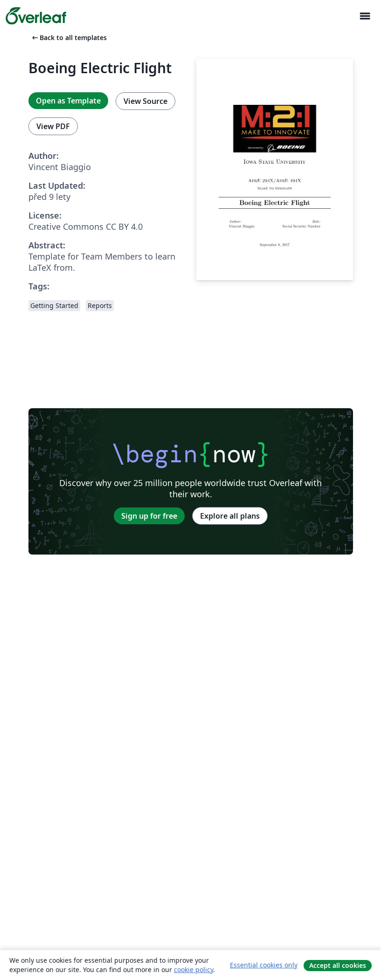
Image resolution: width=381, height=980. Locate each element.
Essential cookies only (264, 965)
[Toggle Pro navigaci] (365, 16)
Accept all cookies (338, 965)
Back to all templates (69, 38)
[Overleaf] (36, 16)
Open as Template (68, 101)
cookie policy (194, 970)
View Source (145, 101)
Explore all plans (230, 516)
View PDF (53, 126)
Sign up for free (149, 516)
